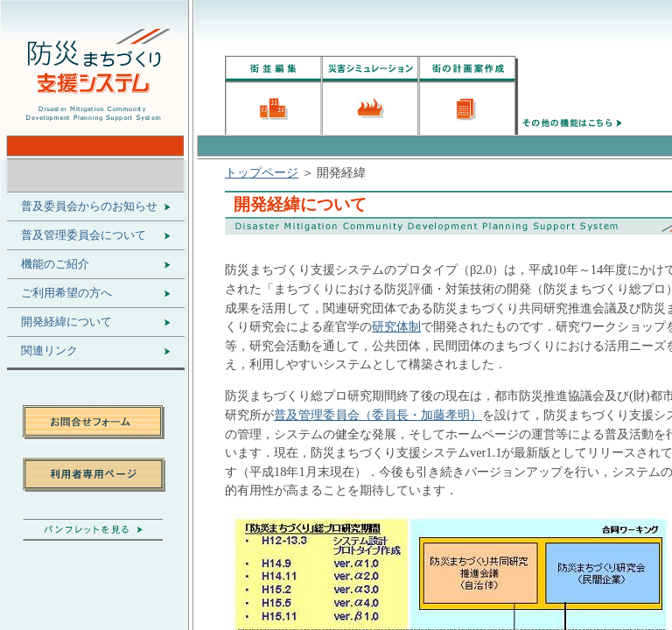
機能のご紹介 (55, 264)
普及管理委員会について (84, 235)
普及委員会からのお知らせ (89, 206)
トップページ (262, 172)
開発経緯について (66, 322)
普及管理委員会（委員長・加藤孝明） (378, 415)
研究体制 (396, 326)
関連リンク (49, 351)
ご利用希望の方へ (66, 293)
